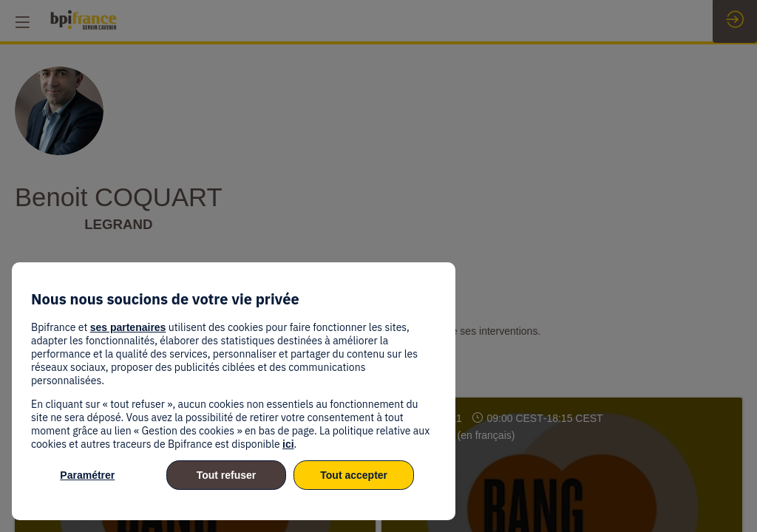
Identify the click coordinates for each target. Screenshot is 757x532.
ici (288, 444)
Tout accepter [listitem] (354, 475)
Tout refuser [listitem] (227, 475)
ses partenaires (128, 327)
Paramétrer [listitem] (87, 475)
